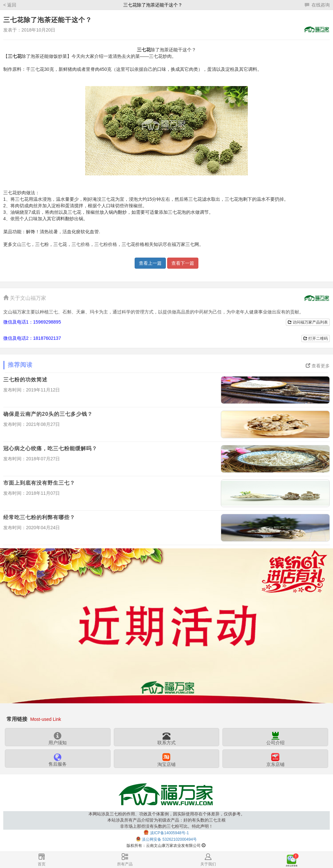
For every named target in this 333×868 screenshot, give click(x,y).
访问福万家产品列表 (308, 322)
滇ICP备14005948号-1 (169, 833)
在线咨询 (317, 5)
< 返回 (10, 5)
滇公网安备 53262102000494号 (169, 839)
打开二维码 (316, 338)
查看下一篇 (183, 263)
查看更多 (318, 366)
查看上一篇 (150, 263)
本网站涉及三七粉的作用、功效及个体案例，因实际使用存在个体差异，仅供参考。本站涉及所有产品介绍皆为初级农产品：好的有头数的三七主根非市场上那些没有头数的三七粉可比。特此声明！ (167, 820)
